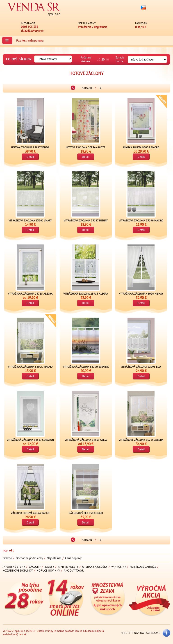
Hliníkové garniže (143, 567)
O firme (7, 558)
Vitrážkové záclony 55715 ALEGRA (141, 440)
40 (107, 59)
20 (103, 59)
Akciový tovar (74, 571)
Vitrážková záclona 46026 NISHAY (141, 294)
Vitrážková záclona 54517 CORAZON (30, 440)
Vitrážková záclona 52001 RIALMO (30, 367)
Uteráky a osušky (95, 567)
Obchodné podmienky (29, 558)
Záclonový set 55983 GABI (86, 513)
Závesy (49, 567)
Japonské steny (14, 567)
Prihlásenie (85, 27)
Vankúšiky (119, 567)
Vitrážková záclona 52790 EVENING (86, 367)
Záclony (35, 567)
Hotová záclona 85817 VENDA (30, 147)
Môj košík (141, 23)
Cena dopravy (73, 558)
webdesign (9, 634)
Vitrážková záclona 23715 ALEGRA (30, 294)
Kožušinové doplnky (18, 571)
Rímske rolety (68, 567)
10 (99, 59)
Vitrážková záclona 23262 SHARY (30, 220)
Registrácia (100, 27)
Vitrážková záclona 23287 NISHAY (86, 220)
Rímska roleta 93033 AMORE (141, 147)
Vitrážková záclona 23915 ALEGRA (86, 294)
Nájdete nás (54, 558)
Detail (30, 157)
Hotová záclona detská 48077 (86, 147)
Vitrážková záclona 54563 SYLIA (86, 440)
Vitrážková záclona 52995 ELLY (141, 367)
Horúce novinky (48, 571)
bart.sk (23, 634)
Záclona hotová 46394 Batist (30, 513)
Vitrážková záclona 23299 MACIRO (141, 220)
